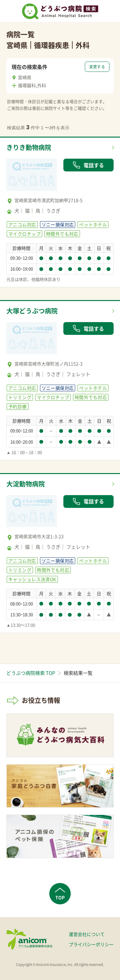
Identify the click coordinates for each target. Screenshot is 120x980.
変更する (97, 67)
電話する (88, 165)
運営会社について (87, 934)
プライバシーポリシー (91, 944)
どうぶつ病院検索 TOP (31, 673)
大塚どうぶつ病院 (32, 311)
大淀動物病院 (26, 484)
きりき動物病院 (29, 147)
